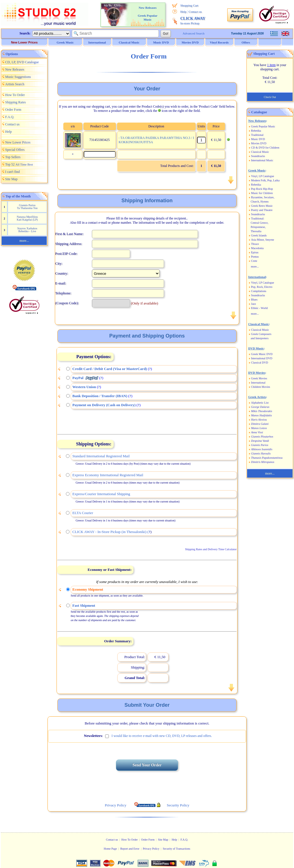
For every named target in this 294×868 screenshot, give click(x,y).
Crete (254, 261)
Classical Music (260, 152)
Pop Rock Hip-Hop (262, 189)
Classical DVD (260, 363)
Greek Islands (259, 235)
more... (24, 241)
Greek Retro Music (262, 206)
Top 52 (19, 164)
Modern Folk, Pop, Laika (265, 180)
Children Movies (261, 387)
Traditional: (258, 218)
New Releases (15, 69)
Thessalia (256, 231)
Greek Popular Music (263, 126)
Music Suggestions (18, 77)
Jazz (253, 304)
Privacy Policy (151, 849)
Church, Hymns (260, 202)
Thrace (255, 244)
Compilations (259, 291)
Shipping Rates (15, 102)
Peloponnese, (258, 227)
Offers (246, 42)
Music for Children (262, 193)
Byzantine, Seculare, (263, 197)
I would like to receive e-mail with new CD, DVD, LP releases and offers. (162, 736)
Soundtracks (258, 156)
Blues (254, 300)
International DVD (262, 358)
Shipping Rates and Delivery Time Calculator (211, 549)
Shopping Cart (189, 5)
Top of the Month (18, 196)
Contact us (195, 12)
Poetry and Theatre (262, 210)
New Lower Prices (24, 42)
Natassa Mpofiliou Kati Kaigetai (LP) (27, 218)
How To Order (15, 95)
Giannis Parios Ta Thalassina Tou (27, 207)
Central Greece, (260, 223)
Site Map (11, 179)
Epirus (255, 252)
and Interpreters (260, 338)
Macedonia (257, 248)
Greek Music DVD (262, 354)
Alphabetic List (260, 403)
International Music (262, 160)
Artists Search (15, 84)
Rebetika (256, 131)
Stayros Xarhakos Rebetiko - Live (27, 230)
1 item (271, 65)
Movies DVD (259, 143)
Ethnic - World (259, 308)
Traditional (257, 135)
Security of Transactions (177, 849)
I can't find (12, 172)
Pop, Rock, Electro (262, 287)
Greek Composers (261, 334)
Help (183, 12)
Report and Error (130, 849)
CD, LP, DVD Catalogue (22, 62)
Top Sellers (13, 157)
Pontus (255, 257)
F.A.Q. (10, 117)
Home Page (110, 849)
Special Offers (15, 150)
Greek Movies (259, 378)
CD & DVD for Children (265, 148)
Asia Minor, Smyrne (263, 240)
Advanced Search (194, 33)
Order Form (13, 110)
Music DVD (258, 139)
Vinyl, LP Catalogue (263, 176)
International (258, 383)
